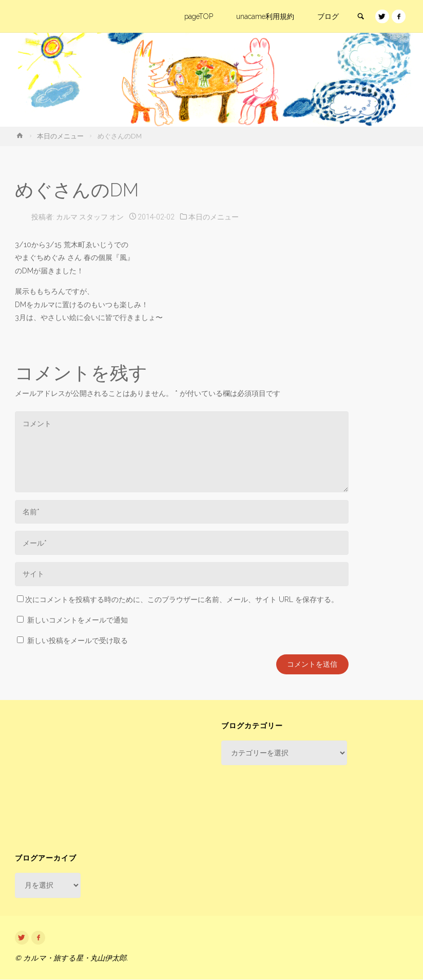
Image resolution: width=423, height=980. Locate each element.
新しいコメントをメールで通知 (78, 620)
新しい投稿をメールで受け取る (78, 641)
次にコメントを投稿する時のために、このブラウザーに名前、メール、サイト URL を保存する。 (178, 599)
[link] (360, 17)
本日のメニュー (60, 136)
